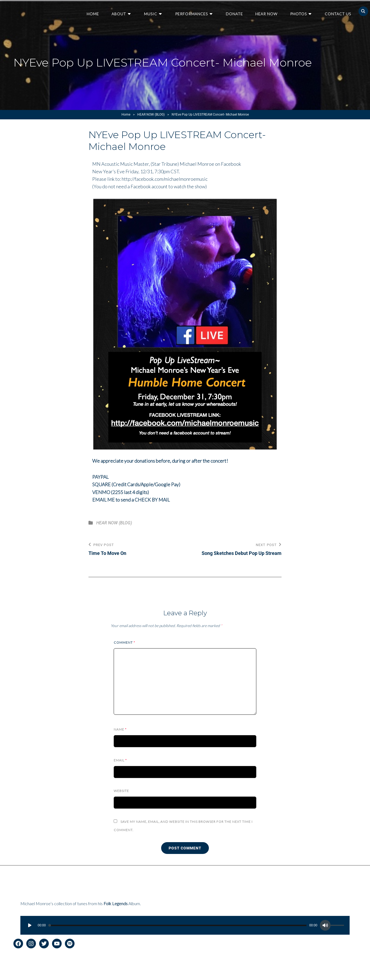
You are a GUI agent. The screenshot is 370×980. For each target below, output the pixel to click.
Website (121, 790)
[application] (185, 925)
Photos (300, 11)
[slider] (178, 925)
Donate (237, 11)
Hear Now (269, 11)
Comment (124, 642)
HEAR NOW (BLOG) (151, 115)
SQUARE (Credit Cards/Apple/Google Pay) (137, 484)
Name (120, 729)
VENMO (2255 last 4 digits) (121, 492)
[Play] (30, 925)
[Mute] (325, 925)
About (126, 11)
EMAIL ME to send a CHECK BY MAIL (132, 499)
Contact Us (338, 11)
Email (120, 760)
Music (156, 11)
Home (101, 11)
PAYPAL (101, 477)
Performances (196, 11)
